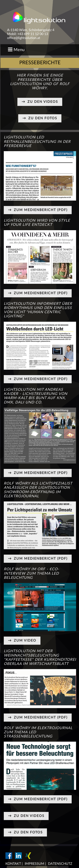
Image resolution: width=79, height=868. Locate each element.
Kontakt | (14, 864)
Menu (16, 50)
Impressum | (35, 864)
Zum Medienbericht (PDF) (41, 210)
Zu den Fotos (43, 118)
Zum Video (25, 641)
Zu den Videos (43, 102)
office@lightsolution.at (24, 38)
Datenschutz (60, 864)
